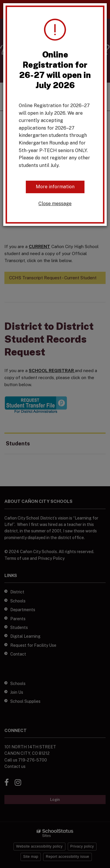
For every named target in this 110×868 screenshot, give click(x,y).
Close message (55, 204)
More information (55, 187)
